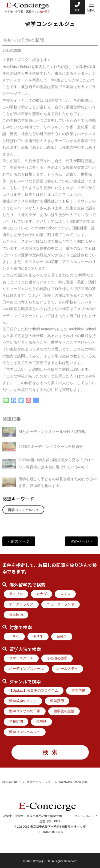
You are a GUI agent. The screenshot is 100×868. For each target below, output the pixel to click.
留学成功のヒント (23, 701)
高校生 (62, 637)
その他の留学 (57, 658)
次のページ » (81, 541)
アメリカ (16, 594)
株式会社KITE (11, 782)
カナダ (41, 594)
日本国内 (16, 615)
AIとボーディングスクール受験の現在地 (52, 434)
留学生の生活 (64, 711)
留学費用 (57, 701)
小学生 (14, 637)
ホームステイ (67, 669)
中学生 (38, 637)
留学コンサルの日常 (25, 711)
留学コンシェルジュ (23, 510)
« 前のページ (19, 541)
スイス (65, 594)
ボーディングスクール (26, 669)
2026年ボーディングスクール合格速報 (51, 449)
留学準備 (78, 691)
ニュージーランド (61, 604)
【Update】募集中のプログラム (34, 691)
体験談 (41, 722)
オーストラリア (21, 604)
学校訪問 (16, 722)
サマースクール (21, 658)
